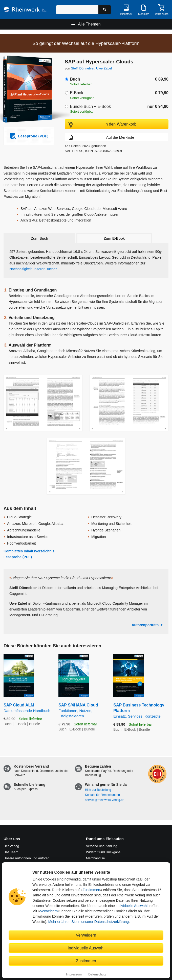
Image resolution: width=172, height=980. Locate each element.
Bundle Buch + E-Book (90, 106)
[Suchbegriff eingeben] (77, 10)
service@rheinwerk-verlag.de (105, 800)
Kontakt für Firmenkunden (102, 795)
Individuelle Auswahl (86, 948)
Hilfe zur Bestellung (98, 790)
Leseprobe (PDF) (18, 557)
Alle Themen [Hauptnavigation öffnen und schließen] (89, 24)
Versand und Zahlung (102, 846)
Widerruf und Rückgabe (103, 852)
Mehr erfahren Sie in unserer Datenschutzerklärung (89, 922)
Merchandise (95, 858)
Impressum (74, 974)
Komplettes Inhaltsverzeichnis (29, 551)
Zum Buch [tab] (39, 238)
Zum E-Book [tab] (114, 238)
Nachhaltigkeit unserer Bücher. (34, 269)
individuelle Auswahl (132, 906)
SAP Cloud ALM (27, 708)
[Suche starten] (105, 10)
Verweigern (49, 911)
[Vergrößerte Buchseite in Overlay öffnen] (43, 403)
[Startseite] (25, 10)
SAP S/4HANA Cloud (82, 711)
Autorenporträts (145, 625)
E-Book (76, 93)
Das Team (11, 852)
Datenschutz (97, 974)
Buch (75, 79)
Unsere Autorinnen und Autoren (26, 858)
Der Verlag (11, 846)
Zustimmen (91, 890)
